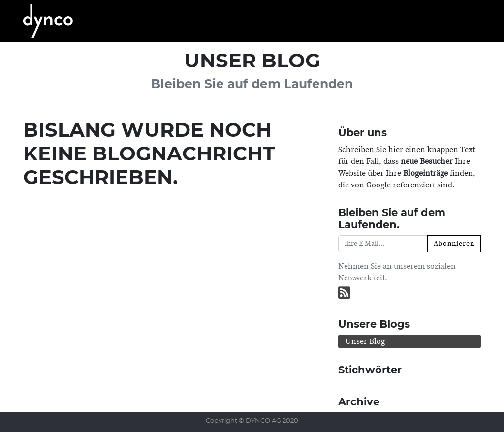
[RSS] (344, 294)
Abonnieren (454, 244)
